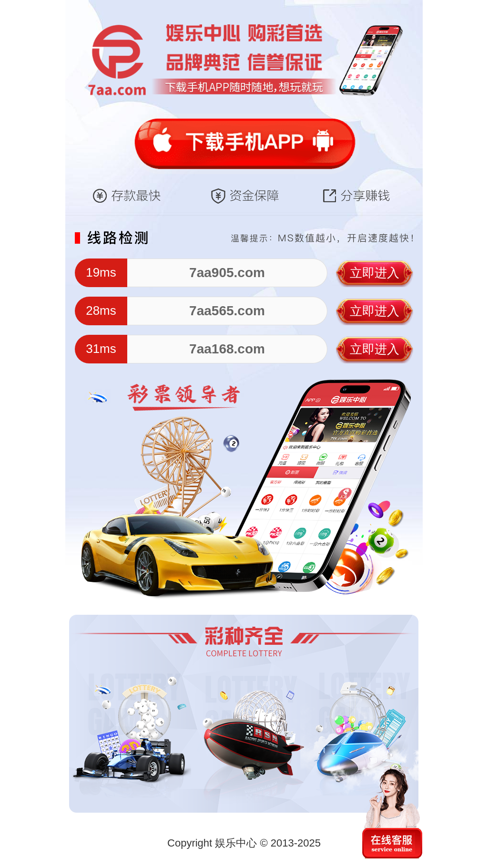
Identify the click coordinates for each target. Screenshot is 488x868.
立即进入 (375, 273)
